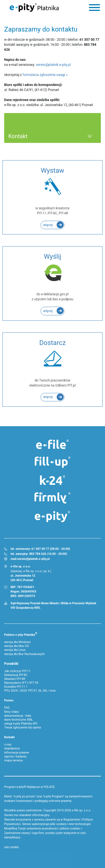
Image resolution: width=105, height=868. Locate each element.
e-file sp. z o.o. (82, 810)
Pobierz (21, 634)
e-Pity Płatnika (34, 8)
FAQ (7, 708)
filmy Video (12, 712)
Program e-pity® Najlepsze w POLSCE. (30, 787)
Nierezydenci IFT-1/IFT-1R (21, 683)
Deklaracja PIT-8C (16, 675)
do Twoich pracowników (52, 363)
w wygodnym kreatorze (52, 191)
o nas (8, 744)
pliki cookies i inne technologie (70, 824)
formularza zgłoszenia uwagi (44, 75)
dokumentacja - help (18, 716)
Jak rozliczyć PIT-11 (17, 671)
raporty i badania (15, 756)
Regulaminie (72, 820)
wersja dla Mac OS (17, 646)
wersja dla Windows (17, 642)
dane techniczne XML (18, 720)
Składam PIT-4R (15, 679)
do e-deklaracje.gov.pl (52, 277)
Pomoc (9, 700)
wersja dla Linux (15, 650)
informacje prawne (17, 753)
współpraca (12, 748)
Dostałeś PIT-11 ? (16, 687)
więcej (48, 225)
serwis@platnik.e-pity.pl (53, 65)
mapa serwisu (13, 760)
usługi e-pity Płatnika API (21, 724)
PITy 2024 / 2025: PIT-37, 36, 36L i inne (30, 691)
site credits (12, 847)
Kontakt (9, 737)
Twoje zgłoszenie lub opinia (22, 727)
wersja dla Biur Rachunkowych (24, 654)
